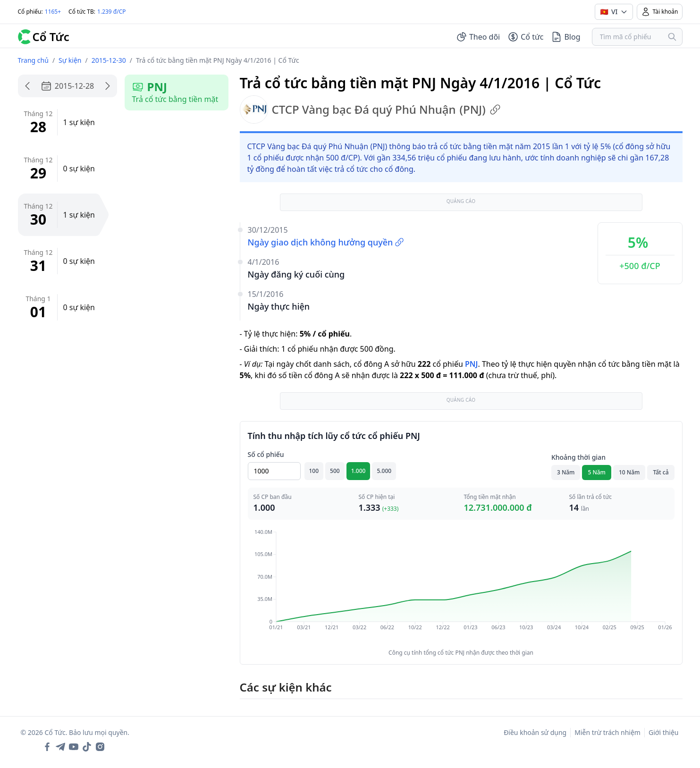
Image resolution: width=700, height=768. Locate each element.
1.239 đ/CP (112, 12)
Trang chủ (33, 60)
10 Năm (629, 472)
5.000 (384, 471)
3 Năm (566, 472)
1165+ (53, 12)
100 (314, 471)
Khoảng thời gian (578, 457)
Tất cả (661, 472)
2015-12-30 (109, 60)
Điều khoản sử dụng (535, 732)
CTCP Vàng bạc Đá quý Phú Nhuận (370, 110)
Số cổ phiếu (266, 454)
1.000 (358, 471)
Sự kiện (70, 60)
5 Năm (597, 472)
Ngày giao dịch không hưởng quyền (326, 242)
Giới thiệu (664, 732)
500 (335, 471)
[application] (461, 586)
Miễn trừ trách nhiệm (607, 732)
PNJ (471, 364)
